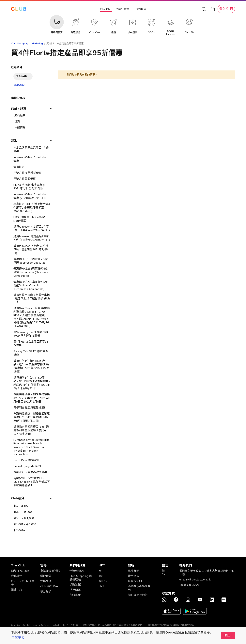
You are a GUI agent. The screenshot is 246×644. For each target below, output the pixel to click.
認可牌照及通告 (138, 595)
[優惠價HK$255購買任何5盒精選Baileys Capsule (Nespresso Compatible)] (32, 286)
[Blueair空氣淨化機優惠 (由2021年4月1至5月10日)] (32, 187)
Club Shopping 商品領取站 (81, 578)
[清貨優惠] (32, 167)
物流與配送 (77, 571)
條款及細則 (135, 581)
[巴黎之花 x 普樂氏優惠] (32, 173)
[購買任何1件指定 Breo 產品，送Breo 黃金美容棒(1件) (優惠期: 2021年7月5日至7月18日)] (32, 366)
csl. (101, 571)
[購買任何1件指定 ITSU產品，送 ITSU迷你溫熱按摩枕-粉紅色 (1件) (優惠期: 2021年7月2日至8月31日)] (32, 383)
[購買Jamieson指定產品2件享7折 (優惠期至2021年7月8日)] (32, 238)
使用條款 (134, 576)
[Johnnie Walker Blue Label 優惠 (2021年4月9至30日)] (32, 196)
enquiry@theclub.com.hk (195, 580)
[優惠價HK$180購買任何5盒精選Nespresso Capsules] (32, 261)
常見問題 (75, 590)
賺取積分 (46, 576)
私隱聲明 (134, 571)
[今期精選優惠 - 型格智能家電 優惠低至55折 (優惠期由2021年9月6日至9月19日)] (32, 417)
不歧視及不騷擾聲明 (139, 588)
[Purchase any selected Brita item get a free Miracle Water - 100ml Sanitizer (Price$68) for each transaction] (32, 447)
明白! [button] (228, 636)
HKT (101, 586)
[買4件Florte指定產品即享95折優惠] (32, 344)
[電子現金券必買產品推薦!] (32, 408)
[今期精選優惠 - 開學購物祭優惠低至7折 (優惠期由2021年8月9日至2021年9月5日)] (32, 398)
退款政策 (75, 585)
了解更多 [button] (18, 638)
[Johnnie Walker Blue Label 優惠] (32, 159)
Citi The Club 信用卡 (23, 583)
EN (164, 574)
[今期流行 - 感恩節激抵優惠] (32, 472)
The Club (106, 9)
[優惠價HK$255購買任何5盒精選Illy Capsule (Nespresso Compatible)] (32, 272)
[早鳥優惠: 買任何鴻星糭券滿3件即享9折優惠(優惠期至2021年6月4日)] (32, 208)
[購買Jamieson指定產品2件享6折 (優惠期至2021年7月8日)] (32, 229)
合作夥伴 (141, 9)
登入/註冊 (226, 9)
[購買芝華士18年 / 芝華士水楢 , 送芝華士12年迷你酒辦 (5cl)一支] (32, 299)
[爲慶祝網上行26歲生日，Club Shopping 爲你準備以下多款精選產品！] (32, 482)
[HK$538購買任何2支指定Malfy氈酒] (32, 219)
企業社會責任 (124, 9)
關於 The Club (20, 571)
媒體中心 (17, 590)
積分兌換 (46, 591)
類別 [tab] (14, 141)
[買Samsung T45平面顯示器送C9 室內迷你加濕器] (32, 334)
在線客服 (75, 595)
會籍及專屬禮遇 (50, 571)
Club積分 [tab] (18, 498)
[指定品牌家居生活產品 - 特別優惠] (32, 150)
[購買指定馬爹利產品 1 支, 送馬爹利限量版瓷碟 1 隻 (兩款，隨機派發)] (32, 431)
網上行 (103, 581)
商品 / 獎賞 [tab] (19, 108)
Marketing (37, 44)
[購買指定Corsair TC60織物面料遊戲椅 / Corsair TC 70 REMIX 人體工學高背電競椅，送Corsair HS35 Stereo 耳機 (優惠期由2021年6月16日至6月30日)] (32, 317)
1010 (102, 576)
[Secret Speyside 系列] (32, 466)
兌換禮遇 (46, 581)
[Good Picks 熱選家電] (32, 460)
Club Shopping (20, 44)
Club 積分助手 (49, 586)
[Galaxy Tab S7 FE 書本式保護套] (32, 353)
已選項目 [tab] (17, 67)
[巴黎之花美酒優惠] (32, 179)
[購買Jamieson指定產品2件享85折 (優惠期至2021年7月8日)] (32, 250)
